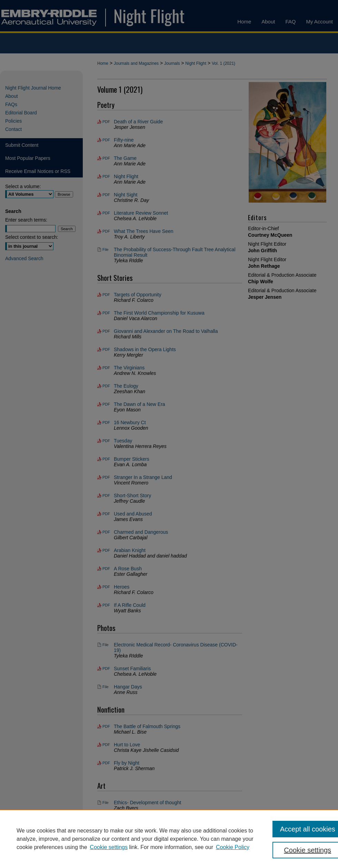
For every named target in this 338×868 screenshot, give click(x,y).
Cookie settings (109, 847)
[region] (169, 839)
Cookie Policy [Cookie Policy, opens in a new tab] (233, 847)
